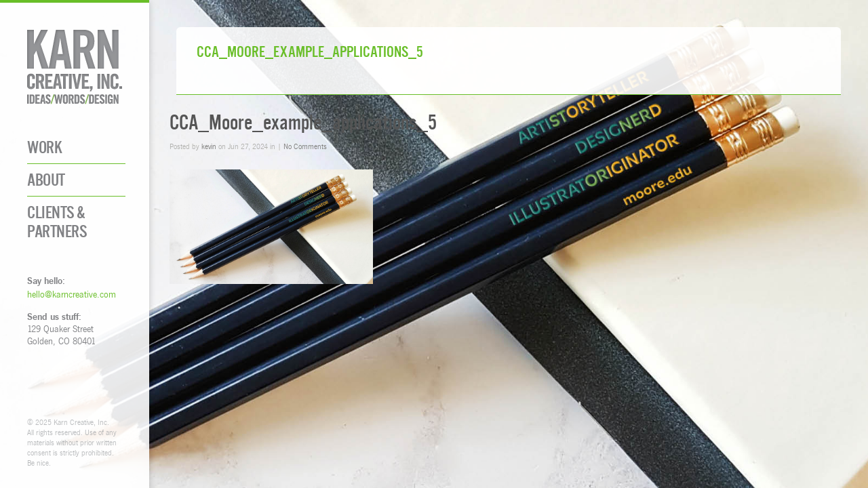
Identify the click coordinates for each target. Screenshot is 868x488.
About (46, 180)
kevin (209, 146)
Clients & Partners (57, 222)
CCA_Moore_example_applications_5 (303, 122)
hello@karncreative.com (72, 294)
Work (44, 147)
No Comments (305, 146)
